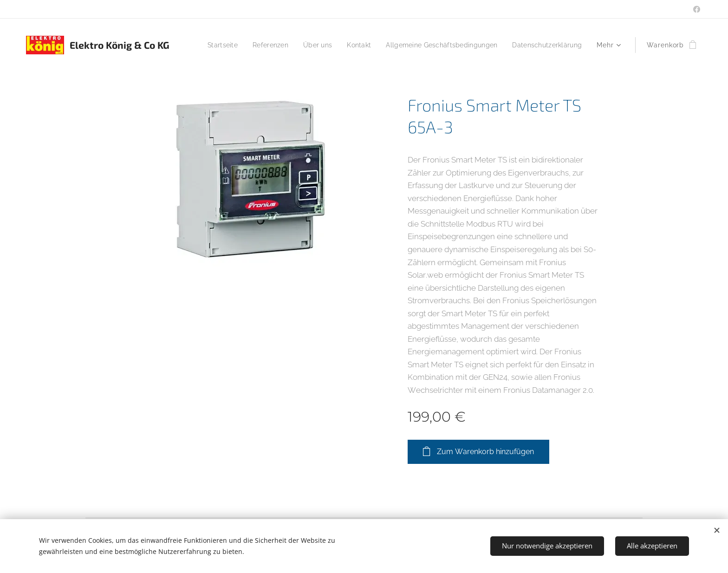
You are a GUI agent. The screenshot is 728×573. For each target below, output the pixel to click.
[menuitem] (294, 45)
